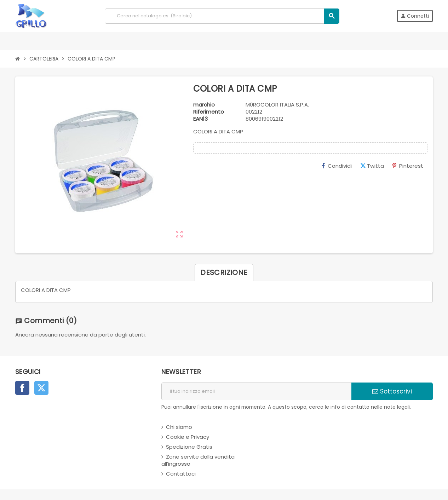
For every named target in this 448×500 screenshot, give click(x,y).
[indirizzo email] (256, 391)
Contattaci (181, 474)
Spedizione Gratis (189, 447)
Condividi (337, 166)
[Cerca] (222, 16)
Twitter (41, 388)
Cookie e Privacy (188, 437)
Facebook (22, 388)
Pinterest (408, 166)
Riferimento (209, 112)
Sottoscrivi (392, 391)
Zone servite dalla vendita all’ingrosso (198, 460)
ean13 (200, 119)
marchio (204, 105)
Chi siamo (179, 427)
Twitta (372, 166)
